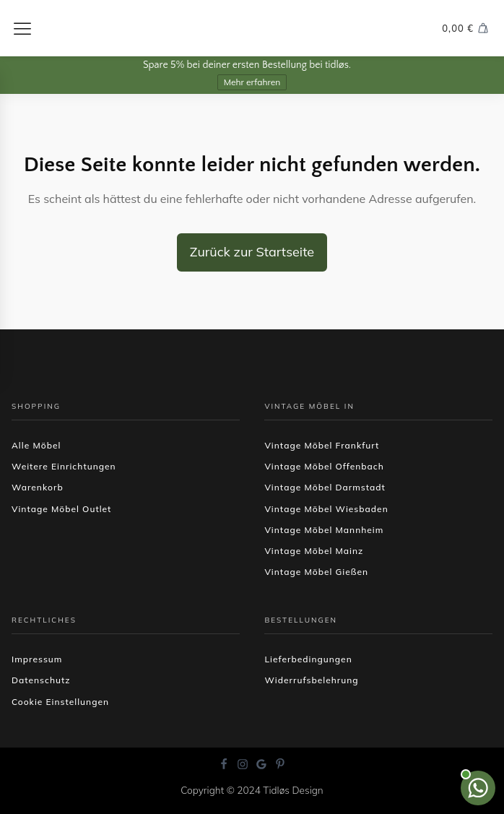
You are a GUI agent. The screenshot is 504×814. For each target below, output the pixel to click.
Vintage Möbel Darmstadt (325, 487)
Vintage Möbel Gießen (316, 572)
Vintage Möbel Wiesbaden (326, 509)
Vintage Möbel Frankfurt (322, 445)
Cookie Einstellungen (60, 702)
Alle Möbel (36, 445)
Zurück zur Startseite (252, 252)
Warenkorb (38, 487)
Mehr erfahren (252, 82)
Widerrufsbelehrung (311, 680)
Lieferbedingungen (308, 659)
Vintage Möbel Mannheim (324, 530)
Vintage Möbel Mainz (314, 551)
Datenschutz (41, 680)
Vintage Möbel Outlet (61, 509)
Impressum (37, 659)
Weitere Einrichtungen (64, 466)
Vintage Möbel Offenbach (324, 466)
